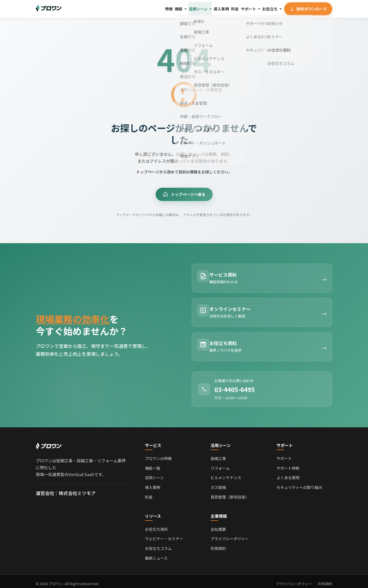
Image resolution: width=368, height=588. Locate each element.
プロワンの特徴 (158, 454)
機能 (143, 9)
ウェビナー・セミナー (164, 534)
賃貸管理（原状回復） (230, 492)
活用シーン (169, 9)
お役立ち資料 (156, 524)
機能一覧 (153, 463)
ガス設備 (218, 483)
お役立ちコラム (158, 544)
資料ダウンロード (307, 9)
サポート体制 (288, 463)
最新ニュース (156, 553)
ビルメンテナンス (226, 473)
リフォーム (220, 463)
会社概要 (218, 524)
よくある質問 (288, 473)
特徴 (128, 9)
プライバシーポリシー (230, 534)
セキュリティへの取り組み (299, 483)
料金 (218, 9)
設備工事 (218, 454)
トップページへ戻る (184, 195)
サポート (237, 9)
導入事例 (198, 9)
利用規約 (218, 544)
